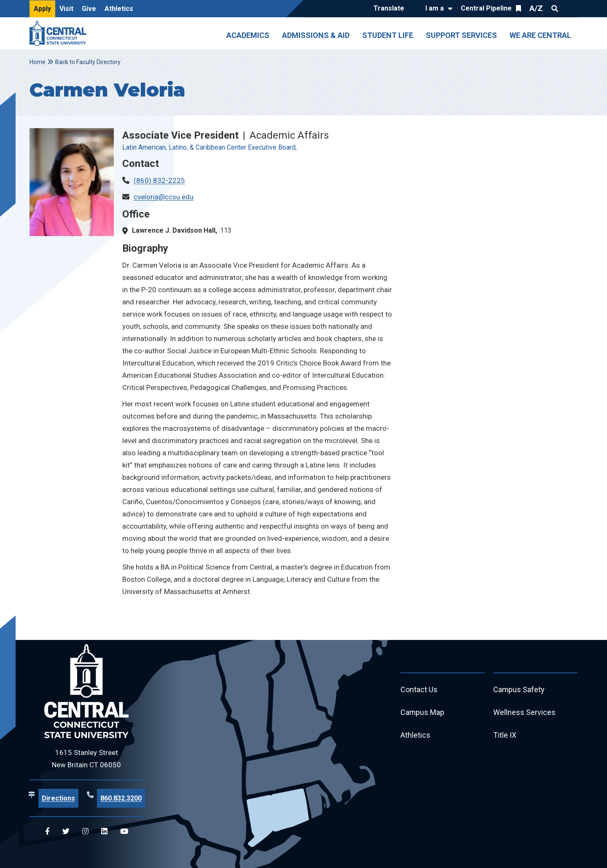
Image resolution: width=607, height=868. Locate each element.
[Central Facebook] (47, 832)
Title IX (505, 735)
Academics (248, 35)
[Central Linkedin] (104, 832)
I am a (435, 8)
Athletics (119, 9)
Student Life (388, 35)
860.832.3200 (121, 798)
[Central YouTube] (124, 832)
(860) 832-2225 (159, 180)
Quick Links (570, 8)
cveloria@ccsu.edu (164, 197)
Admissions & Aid (316, 35)
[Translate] (391, 9)
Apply (42, 9)
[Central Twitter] (66, 832)
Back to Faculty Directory (88, 62)
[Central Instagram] (85, 832)
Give (89, 9)
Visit (66, 9)
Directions (58, 798)
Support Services (461, 35)
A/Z (536, 8)
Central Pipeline (486, 8)
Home (38, 62)
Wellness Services (524, 713)
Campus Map (423, 713)
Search (555, 8)
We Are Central (540, 35)
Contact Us (419, 690)
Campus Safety (519, 690)
